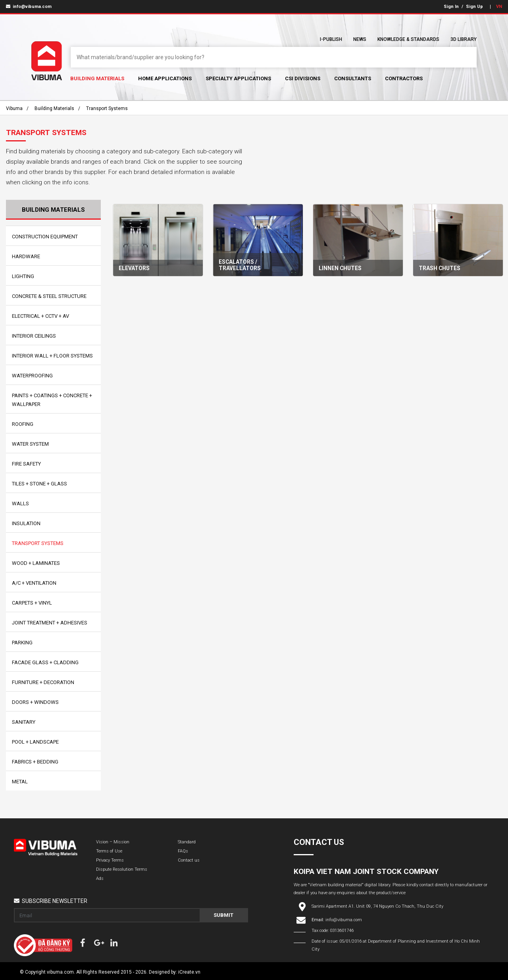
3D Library (464, 39)
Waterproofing (32, 376)
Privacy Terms (110, 860)
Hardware (26, 256)
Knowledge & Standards (408, 39)
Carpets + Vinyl (32, 603)
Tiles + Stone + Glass (39, 484)
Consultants (353, 78)
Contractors (404, 78)
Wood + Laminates (36, 563)
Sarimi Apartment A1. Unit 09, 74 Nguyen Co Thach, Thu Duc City (377, 906)
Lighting (23, 276)
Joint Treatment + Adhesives (50, 623)
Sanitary (24, 722)
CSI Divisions (303, 78)
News (360, 39)
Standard (187, 842)
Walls (20, 504)
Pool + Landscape (35, 742)
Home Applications (165, 78)
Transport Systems (107, 108)
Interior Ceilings (34, 336)
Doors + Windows (35, 702)
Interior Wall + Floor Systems (52, 356)
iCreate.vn (189, 972)
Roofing (23, 424)
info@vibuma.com (29, 7)
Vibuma (14, 108)
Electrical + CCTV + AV (40, 316)
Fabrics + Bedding (35, 762)
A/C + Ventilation (34, 583)
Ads (100, 879)
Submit (223, 915)
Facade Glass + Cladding (45, 662)
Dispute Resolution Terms (122, 869)
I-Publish (331, 39)
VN (499, 7)
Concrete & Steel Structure (49, 296)
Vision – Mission (113, 842)
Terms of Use (109, 851)
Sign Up (474, 7)
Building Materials (97, 78)
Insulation (26, 523)
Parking (22, 643)
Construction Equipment (45, 237)
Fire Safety (26, 464)
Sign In (451, 7)
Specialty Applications (238, 78)
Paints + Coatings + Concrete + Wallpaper (52, 400)
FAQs (183, 851)
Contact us (189, 860)
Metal (20, 782)
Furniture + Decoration (43, 682)
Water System (30, 444)
